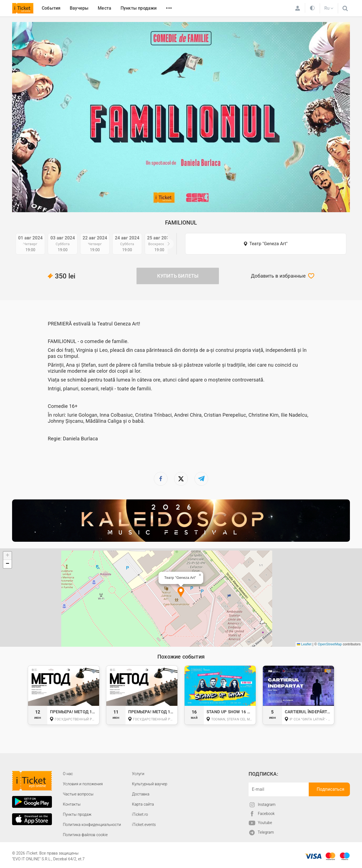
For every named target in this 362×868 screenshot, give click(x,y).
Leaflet (304, 644)
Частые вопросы (78, 794)
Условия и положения (83, 784)
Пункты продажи (139, 8)
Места (105, 8)
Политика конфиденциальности (92, 825)
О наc (68, 774)
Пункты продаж (77, 814)
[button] (181, 592)
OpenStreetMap (330, 644)
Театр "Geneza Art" (268, 244)
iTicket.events (144, 825)
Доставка (141, 794)
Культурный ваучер (150, 784)
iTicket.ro (140, 814)
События (51, 8)
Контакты (72, 804)
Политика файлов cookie (85, 835)
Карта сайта (143, 804)
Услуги (138, 774)
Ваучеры (79, 8)
